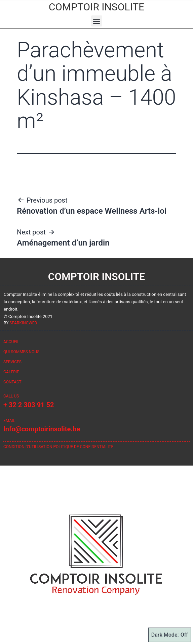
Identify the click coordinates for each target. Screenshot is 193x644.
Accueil (11, 342)
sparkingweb (23, 323)
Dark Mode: (170, 635)
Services (12, 362)
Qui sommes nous (21, 352)
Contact (12, 382)
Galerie (11, 372)
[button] (97, 21)
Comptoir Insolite (96, 7)
